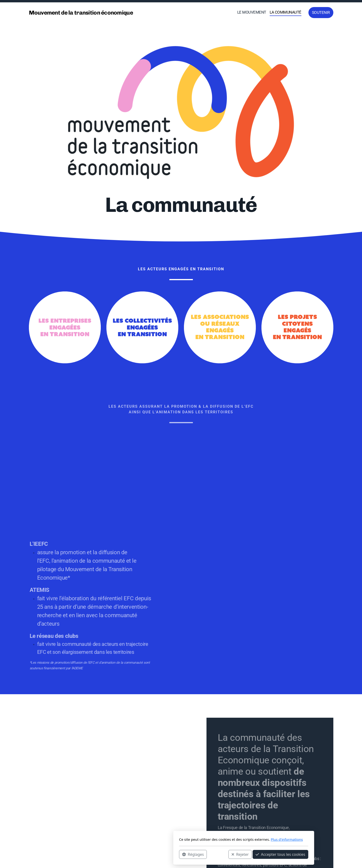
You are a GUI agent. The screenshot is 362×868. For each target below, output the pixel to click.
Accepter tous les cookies (218, 854)
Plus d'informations (224, 839)
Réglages (130, 854)
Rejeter (177, 854)
